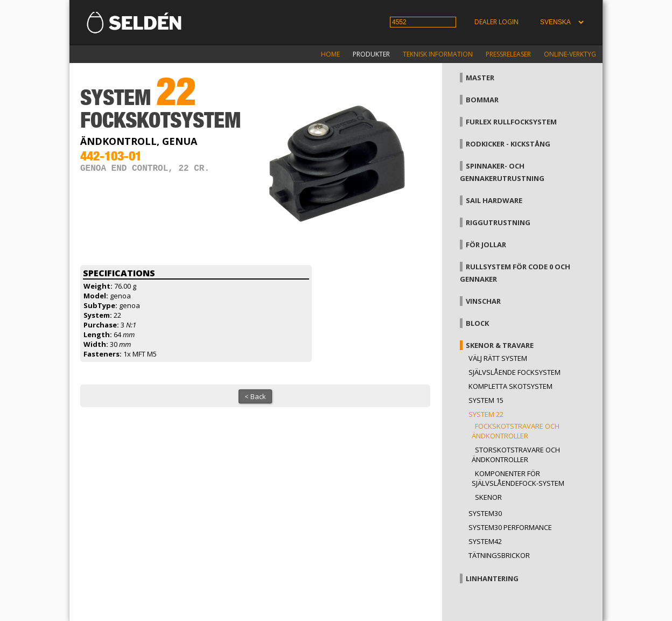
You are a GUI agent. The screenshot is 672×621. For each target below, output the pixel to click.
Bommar (482, 100)
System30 (485, 513)
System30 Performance (510, 527)
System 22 (486, 414)
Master (480, 78)
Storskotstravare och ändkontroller (516, 455)
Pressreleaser (508, 54)
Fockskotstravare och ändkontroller (516, 431)
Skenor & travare (500, 345)
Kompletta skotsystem (510, 386)
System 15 (486, 400)
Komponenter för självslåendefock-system (518, 478)
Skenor (488, 497)
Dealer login (496, 22)
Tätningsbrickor (499, 555)
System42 (485, 541)
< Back (255, 396)
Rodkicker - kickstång (508, 144)
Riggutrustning (498, 222)
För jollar (486, 245)
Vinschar (483, 301)
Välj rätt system (498, 358)
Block (477, 323)
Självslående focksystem (514, 372)
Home (330, 54)
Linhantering (492, 578)
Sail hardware (494, 200)
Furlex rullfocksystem (511, 122)
